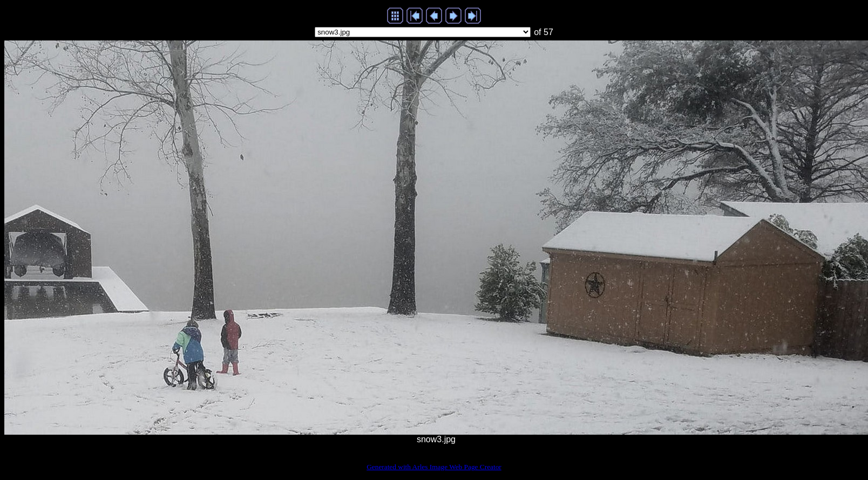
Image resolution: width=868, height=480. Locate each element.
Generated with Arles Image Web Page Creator (434, 467)
